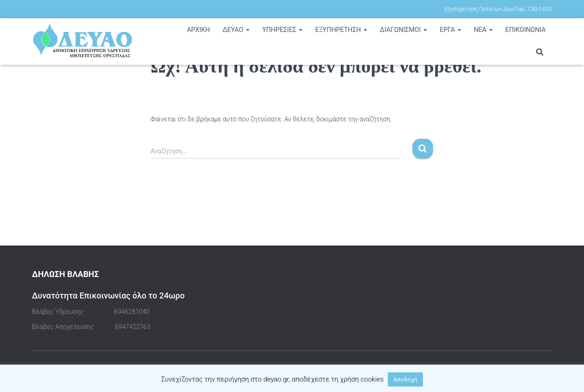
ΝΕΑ (483, 30)
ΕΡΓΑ (451, 30)
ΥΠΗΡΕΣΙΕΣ (283, 30)
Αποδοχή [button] (405, 379)
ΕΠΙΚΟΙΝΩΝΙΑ (526, 30)
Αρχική (198, 30)
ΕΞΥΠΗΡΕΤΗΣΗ (341, 30)
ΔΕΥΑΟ (236, 30)
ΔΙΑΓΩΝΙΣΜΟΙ (403, 30)
